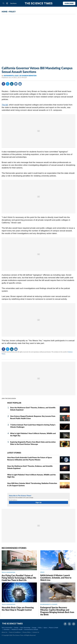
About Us (4, 632)
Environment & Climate (31, 629)
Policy (40, 628)
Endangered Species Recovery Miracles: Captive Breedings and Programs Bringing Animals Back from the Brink (57, 611)
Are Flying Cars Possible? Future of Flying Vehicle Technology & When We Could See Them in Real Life (19, 578)
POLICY (12, 12)
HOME (4, 12)
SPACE (42, 572)
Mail (20, 84)
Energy (34, 628)
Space (45, 628)
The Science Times (38, 3)
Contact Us (36, 632)
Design (16, 628)
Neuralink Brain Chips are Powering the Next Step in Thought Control (18, 609)
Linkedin (12, 84)
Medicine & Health (17, 629)
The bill (5, 105)
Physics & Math (54, 628)
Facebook (3, 84)
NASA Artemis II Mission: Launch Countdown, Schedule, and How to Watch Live (56, 578)
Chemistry (7, 629)
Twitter (8, 84)
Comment (16, 84)
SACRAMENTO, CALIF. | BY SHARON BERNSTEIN (20, 76)
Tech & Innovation (7, 628)
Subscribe (69, 3)
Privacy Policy (27, 632)
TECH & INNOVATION (8, 572)
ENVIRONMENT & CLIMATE (49, 604)
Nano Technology (25, 628)
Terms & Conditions (15, 632)
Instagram (74, 624)
